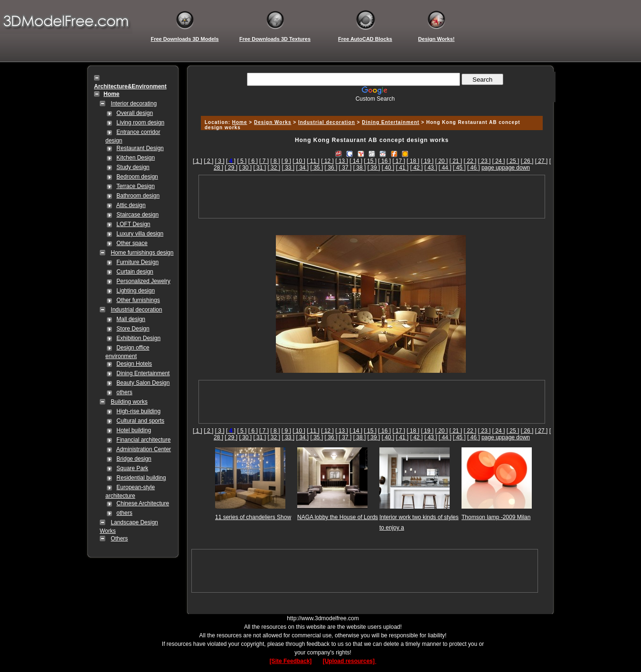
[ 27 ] (542, 161)
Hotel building (134, 430)
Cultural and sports (140, 421)
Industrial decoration (136, 310)
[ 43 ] (431, 168)
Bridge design (134, 459)
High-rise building (138, 411)
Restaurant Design (140, 148)
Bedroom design (137, 177)
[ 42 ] (417, 168)
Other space (132, 243)
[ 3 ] (220, 161)
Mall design (131, 319)
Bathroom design (138, 196)
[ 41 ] (402, 168)
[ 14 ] (356, 161)
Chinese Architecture (143, 503)
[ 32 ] (274, 168)
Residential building (141, 478)
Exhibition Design (138, 338)
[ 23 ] (485, 161)
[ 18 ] (413, 161)
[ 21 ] (456, 161)
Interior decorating (134, 104)
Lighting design (136, 291)
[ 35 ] (317, 168)
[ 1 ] (198, 161)
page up (492, 168)
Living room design (140, 123)
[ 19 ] (427, 161)
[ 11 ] (313, 161)
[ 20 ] (441, 161)
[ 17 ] (399, 161)
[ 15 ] (370, 161)
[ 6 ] (253, 161)
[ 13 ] (342, 161)
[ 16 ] (384, 161)
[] (231, 161)
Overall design (135, 113)
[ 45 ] (459, 168)
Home (240, 122)
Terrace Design (136, 186)
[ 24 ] (499, 161)
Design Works (273, 122)
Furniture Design (137, 262)
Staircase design (137, 215)
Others (119, 539)
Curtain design (135, 272)
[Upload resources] (350, 661)
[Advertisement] (370, 106)
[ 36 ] (331, 168)
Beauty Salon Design (143, 383)
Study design (133, 167)
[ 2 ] (208, 161)
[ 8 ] (275, 161)
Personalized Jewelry (143, 281)
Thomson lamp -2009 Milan (496, 517)
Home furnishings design (142, 253)
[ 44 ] (445, 168)
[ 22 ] (470, 161)
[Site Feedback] (291, 661)
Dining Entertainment (143, 373)
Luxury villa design (140, 234)
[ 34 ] (303, 168)
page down (516, 168)
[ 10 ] (299, 161)
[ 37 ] (345, 168)
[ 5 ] (242, 161)
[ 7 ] (264, 161)
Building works (129, 402)
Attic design (131, 205)
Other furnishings (138, 300)
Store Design (133, 329)
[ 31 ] (259, 168)
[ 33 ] (288, 168)
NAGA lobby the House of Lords (338, 517)
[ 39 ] (374, 168)
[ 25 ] (513, 161)
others (124, 392)
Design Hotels (134, 364)
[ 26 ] (527, 161)
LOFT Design (133, 224)
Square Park (132, 468)
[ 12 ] (327, 161)
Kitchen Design (136, 158)
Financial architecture (143, 440)
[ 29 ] (231, 168)
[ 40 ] (388, 168)
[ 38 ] (360, 168)
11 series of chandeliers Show (253, 517)
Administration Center (144, 449)
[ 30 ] (245, 168)
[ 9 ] (286, 161)
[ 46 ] (474, 168)
